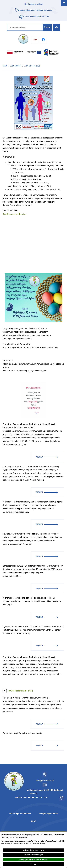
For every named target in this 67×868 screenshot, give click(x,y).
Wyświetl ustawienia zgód (34, 855)
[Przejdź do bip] (34, 40)
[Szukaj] (47, 27)
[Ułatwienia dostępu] (56, 27)
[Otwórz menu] (64, 3)
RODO (33, 821)
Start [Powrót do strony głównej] (5, 66)
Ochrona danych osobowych (33, 850)
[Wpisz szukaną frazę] (25, 27)
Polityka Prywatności (48, 814)
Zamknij (33, 864)
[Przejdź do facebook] (43, 40)
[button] (33, 129)
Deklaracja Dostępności (20, 814)
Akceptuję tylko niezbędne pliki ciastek (33, 860)
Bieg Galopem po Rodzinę (14, 214)
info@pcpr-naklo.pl (35, 4)
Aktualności (16, 66)
